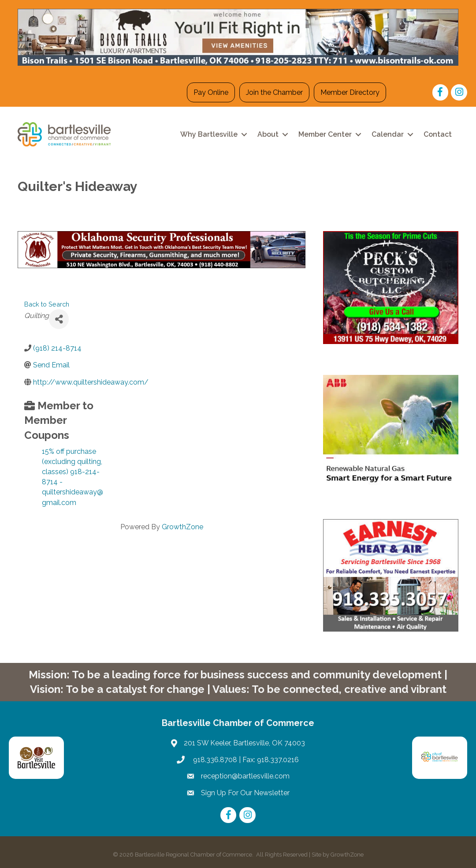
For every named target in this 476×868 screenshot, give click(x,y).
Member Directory (350, 92)
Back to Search (47, 304)
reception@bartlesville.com (245, 776)
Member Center (325, 134)
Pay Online (211, 92)
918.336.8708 (214, 760)
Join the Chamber (274, 92)
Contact (438, 134)
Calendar (388, 134)
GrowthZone (182, 527)
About (268, 134)
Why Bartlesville (209, 134)
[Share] (59, 319)
